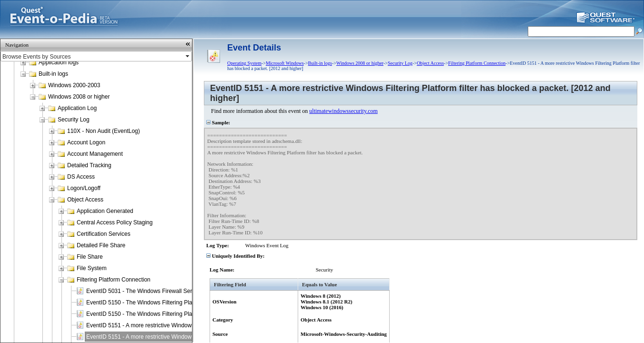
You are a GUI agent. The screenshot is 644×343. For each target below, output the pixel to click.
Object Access (85, 200)
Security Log (74, 120)
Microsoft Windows (285, 63)
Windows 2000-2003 (74, 85)
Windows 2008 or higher (79, 97)
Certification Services (104, 234)
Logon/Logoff (84, 188)
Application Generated (105, 211)
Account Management (95, 154)
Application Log (77, 108)
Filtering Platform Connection (114, 280)
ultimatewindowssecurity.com (343, 111)
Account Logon (86, 142)
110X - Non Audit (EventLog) (104, 131)
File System (92, 268)
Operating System (244, 63)
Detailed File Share (101, 245)
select (188, 56)
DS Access (81, 177)
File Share (90, 257)
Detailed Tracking (89, 165)
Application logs (59, 62)
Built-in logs (53, 74)
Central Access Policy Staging (115, 222)
